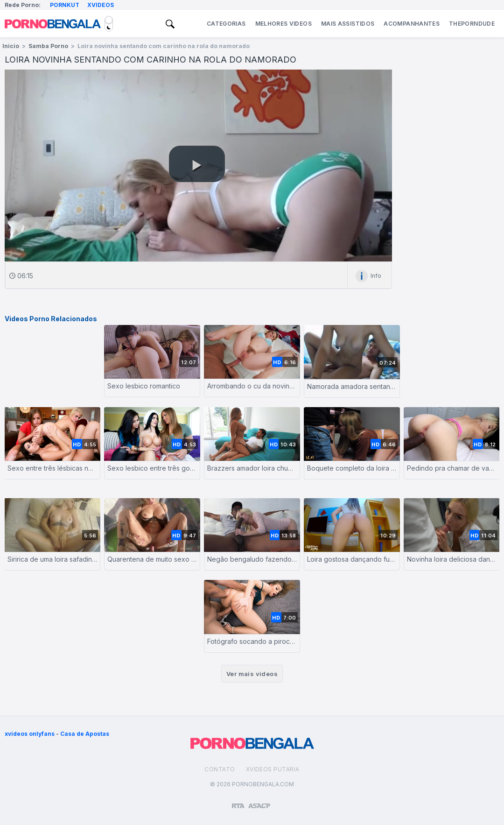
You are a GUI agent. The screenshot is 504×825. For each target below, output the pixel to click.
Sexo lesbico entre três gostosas (152, 468)
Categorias (226, 24)
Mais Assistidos (348, 24)
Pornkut (65, 5)
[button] (197, 164)
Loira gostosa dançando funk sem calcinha (352, 559)
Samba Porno (48, 46)
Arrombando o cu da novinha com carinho (252, 386)
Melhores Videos (283, 24)
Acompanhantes (412, 24)
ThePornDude (472, 24)
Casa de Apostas (85, 734)
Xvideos (101, 5)
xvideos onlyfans (30, 734)
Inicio (11, 46)
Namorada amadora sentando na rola (352, 386)
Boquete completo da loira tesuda (352, 468)
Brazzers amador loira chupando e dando (252, 468)
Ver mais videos (252, 674)
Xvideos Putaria (273, 769)
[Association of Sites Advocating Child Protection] (259, 802)
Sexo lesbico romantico (144, 386)
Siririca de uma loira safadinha (52, 559)
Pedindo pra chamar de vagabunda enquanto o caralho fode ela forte (452, 468)
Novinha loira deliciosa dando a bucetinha (452, 559)
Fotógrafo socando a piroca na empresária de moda (252, 641)
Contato (220, 769)
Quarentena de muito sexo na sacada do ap (152, 559)
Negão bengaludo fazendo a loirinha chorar (252, 559)
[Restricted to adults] (238, 802)
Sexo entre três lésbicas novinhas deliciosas (52, 468)
